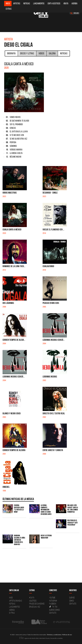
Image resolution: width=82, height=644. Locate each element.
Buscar (75, 13)
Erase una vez (35, 607)
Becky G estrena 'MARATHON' (46, 537)
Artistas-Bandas (16, 601)
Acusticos (33, 601)
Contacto (53, 613)
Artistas (17, 3)
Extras (9, 9)
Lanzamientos (39, 3)
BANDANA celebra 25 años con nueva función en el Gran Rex (20, 540)
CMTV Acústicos (54, 3)
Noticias (27, 3)
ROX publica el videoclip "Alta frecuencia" (72, 523)
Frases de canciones (37, 604)
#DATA (66, 3)
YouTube (52, 598)
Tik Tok (53, 607)
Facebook (53, 604)
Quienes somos (55, 610)
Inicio (8, 3)
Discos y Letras (27, 53)
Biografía (11, 53)
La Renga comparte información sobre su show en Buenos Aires (46, 510)
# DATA (32, 598)
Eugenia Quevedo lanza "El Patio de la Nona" (19, 509)
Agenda (74, 3)
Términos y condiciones (54, 635)
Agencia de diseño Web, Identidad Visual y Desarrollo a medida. (41, 638)
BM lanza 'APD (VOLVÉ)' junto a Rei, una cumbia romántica (73, 509)
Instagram (53, 601)
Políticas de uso (67, 635)
